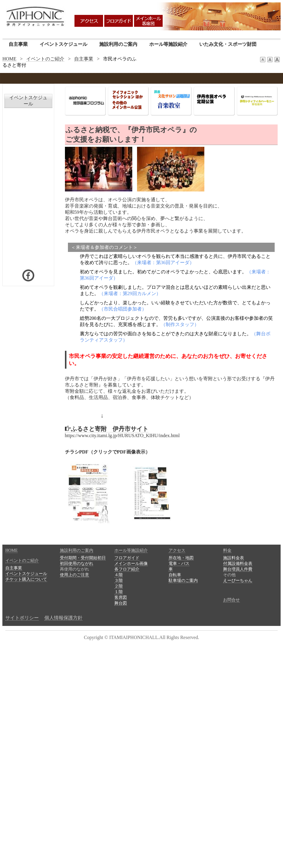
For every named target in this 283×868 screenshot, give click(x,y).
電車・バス (179, 564)
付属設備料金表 (238, 564)
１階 (119, 592)
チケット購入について (26, 579)
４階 (119, 575)
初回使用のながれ (77, 564)
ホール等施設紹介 (168, 44)
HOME (9, 59)
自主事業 (18, 44)
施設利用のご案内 (118, 44)
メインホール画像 (131, 564)
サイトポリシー (22, 618)
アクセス (177, 550)
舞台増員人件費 (238, 569)
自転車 (175, 575)
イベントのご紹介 (45, 59)
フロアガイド (127, 558)
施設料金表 (234, 558)
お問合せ (231, 600)
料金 (227, 550)
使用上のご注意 (74, 575)
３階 (119, 581)
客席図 (121, 597)
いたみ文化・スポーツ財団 (228, 44)
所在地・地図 (181, 558)
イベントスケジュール (63, 44)
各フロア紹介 (127, 569)
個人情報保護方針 (63, 618)
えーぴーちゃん (238, 581)
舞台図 (121, 603)
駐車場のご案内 (183, 581)
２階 (119, 586)
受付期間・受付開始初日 (83, 558)
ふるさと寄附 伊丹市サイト (107, 429)
